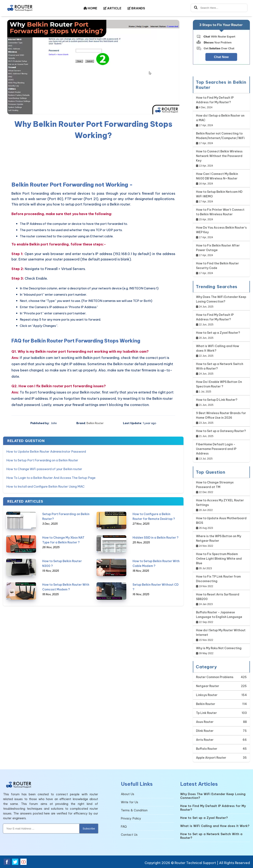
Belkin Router (95, 423)
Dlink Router (205, 731)
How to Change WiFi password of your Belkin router (44, 469)
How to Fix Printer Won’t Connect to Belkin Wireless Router (220, 212)
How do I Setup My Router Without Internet (221, 633)
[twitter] (15, 862)
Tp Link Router (206, 713)
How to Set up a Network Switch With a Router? (220, 366)
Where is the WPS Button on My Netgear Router (219, 538)
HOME (90, 8)
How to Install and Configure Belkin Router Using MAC (45, 486)
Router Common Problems (215, 677)
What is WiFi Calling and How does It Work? (218, 348)
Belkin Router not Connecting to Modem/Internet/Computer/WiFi (220, 136)
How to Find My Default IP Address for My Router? (215, 100)
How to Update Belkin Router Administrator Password (46, 451)
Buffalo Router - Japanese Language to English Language (219, 615)
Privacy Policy (131, 818)
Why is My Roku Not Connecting (219, 648)
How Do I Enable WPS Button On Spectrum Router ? (219, 384)
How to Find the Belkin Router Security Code (217, 266)
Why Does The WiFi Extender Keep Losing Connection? (221, 299)
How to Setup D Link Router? (217, 400)
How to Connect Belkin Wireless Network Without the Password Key (219, 156)
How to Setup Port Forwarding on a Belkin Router (42, 460)
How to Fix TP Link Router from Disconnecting (218, 579)
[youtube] (24, 862)
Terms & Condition (134, 810)
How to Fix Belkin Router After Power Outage (218, 248)
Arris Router (205, 740)
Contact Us (129, 835)
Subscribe (89, 829)
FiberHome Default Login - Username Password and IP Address (216, 449)
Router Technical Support (195, 863)
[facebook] (7, 862)
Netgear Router (208, 686)
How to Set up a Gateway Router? (221, 431)
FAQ (124, 827)
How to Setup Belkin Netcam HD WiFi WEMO (219, 194)
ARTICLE (112, 8)
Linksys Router (207, 695)
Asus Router (205, 722)
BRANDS (136, 8)
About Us (128, 794)
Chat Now (221, 57)
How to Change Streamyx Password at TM (215, 485)
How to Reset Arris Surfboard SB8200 (218, 597)
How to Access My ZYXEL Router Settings (220, 503)
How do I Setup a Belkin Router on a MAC (220, 118)
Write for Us (130, 802)
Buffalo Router (207, 749)
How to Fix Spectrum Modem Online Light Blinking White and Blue (219, 559)
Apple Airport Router (211, 758)
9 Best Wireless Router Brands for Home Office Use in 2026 (221, 415)
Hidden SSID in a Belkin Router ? (156, 538)
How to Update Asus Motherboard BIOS (221, 521)
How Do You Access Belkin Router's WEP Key (221, 230)
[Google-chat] (221, 46)
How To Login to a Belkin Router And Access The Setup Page (51, 478)
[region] (93, 160)
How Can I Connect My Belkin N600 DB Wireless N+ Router (217, 176)
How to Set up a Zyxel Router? (218, 333)
